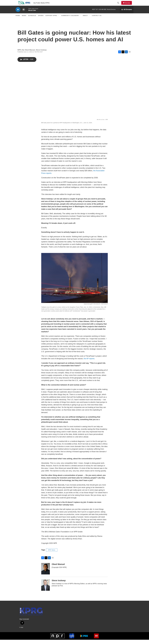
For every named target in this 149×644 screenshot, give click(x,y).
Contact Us (97, 20)
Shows (41, 20)
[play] (18, 14)
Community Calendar (70, 20)
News (24, 20)
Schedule (32, 20)
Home (18, 20)
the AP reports (89, 363)
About (85, 20)
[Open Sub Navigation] (59, 20)
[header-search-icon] (119, 5)
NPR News (52, 554)
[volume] (24, 14)
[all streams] (127, 14)
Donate (129, 5)
